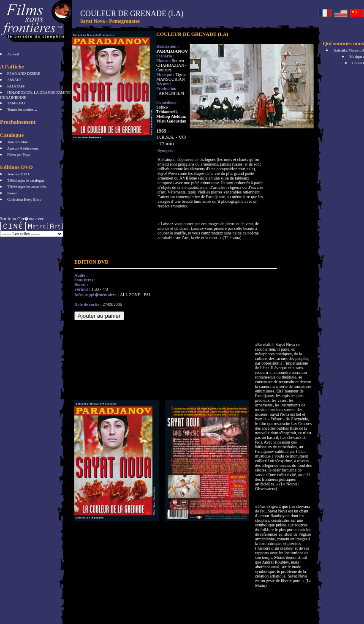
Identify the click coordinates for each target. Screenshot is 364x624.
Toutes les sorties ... (22, 109)
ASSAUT (15, 80)
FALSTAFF (16, 86)
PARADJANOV (172, 51)
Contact (358, 63)
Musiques (357, 57)
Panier (12, 193)
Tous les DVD (18, 174)
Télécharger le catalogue (26, 180)
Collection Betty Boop (24, 199)
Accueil (13, 54)
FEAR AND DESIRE (24, 74)
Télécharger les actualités (26, 187)
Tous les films (18, 142)
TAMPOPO (16, 103)
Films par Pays (19, 155)
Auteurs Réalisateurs (23, 148)
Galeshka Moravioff (349, 50)
